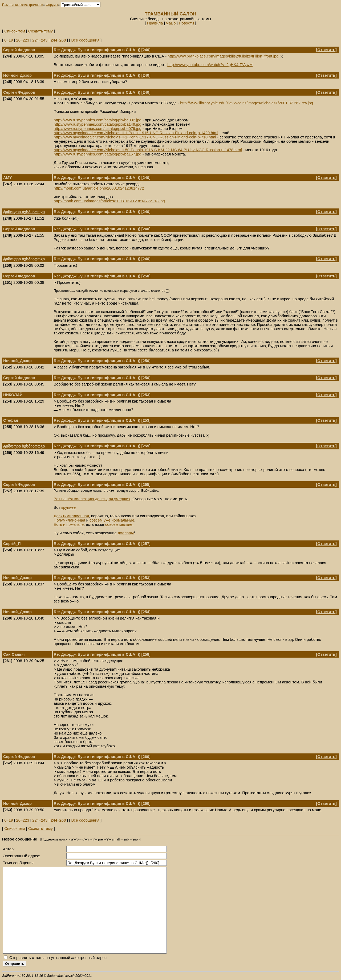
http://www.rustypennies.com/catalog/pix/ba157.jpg (98, 154)
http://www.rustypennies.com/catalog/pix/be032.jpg (98, 120)
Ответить (326, 50)
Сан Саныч (14, 654)
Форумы (52, 5)
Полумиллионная (70, 520)
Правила (155, 23)
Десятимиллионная (71, 516)
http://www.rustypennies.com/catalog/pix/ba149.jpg (98, 124)
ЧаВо (171, 23)
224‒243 (40, 40)
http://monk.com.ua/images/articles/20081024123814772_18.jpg (109, 201)
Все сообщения (85, 40)
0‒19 (9, 40)
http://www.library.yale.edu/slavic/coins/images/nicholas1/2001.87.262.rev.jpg (247, 103)
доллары (126, 533)
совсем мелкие (119, 524)
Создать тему (40, 31)
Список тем (15, 31)
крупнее (68, 507)
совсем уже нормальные (112, 520)
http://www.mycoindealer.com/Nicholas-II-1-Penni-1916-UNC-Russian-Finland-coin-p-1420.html (136, 133)
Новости (186, 23)
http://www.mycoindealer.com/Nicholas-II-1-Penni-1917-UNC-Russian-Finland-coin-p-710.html (135, 137)
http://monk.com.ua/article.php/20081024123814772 (99, 188)
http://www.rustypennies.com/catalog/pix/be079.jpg (98, 129)
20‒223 (23, 40)
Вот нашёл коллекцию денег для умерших (92, 499)
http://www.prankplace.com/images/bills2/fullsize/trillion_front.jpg (223, 56)
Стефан (11, 420)
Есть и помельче (69, 524)
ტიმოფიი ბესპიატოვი (24, 212)
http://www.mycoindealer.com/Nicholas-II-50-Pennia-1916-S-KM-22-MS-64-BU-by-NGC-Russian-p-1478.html (148, 150)
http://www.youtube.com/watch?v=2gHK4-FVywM (210, 65)
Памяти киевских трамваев (23, 5)
